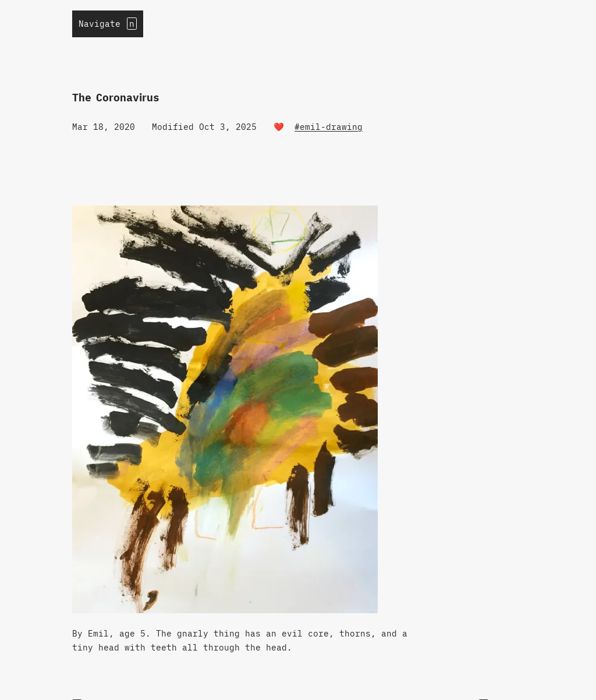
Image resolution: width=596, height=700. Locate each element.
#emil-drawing (329, 127)
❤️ (279, 127)
